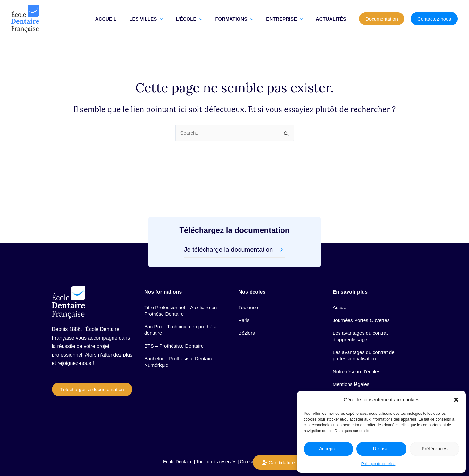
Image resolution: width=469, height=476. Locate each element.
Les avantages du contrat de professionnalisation (365, 347)
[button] (456, 400)
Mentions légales (352, 379)
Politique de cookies (378, 464)
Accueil (341, 293)
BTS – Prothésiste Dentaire (175, 335)
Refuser (382, 449)
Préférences (435, 449)
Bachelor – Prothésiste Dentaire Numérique (180, 353)
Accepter (328, 449)
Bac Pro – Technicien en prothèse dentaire (183, 317)
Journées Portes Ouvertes (363, 308)
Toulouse (249, 293)
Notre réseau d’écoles (358, 365)
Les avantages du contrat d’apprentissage (362, 326)
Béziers (247, 322)
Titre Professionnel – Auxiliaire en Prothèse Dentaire (182, 296)
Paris (244, 308)
